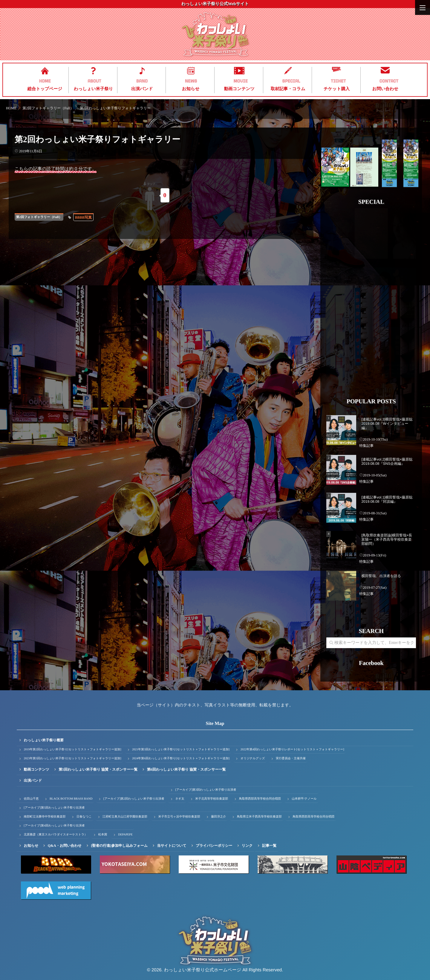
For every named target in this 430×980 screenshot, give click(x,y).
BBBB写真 (83, 217)
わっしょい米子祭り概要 (44, 740)
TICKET (338, 81)
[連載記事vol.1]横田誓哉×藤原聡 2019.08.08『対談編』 (387, 499)
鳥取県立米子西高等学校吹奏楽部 (259, 817)
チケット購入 (337, 89)
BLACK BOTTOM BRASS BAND (71, 799)
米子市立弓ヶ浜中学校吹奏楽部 (179, 817)
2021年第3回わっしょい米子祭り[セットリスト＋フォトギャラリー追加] (181, 750)
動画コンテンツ (239, 89)
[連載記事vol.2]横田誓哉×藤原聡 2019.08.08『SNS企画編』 (387, 461)
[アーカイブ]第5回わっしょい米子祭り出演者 (54, 808)
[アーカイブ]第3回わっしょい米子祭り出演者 (206, 790)
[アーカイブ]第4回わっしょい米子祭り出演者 (54, 826)
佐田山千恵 (31, 799)
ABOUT (94, 81)
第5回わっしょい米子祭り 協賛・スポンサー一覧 (98, 769)
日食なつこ (84, 817)
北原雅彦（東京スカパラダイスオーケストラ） (55, 835)
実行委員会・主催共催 (291, 759)
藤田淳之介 (218, 817)
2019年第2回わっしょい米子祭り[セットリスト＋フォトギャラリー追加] (72, 750)
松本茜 (103, 835)
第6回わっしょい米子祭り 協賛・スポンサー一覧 (186, 769)
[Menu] (423, 7)
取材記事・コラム (288, 89)
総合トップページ (45, 89)
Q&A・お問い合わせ (65, 846)
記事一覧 (269, 846)
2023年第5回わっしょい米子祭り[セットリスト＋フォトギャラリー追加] (72, 759)
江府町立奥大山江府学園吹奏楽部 (125, 817)
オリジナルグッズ (253, 759)
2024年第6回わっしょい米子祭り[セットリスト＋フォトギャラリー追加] (181, 759)
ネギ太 (180, 799)
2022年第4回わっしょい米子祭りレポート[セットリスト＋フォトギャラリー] (292, 750)
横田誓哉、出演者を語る (381, 576)
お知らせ (191, 89)
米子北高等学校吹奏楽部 (212, 799)
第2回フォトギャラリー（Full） (39, 217)
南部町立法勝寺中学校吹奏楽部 (45, 817)
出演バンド (142, 89)
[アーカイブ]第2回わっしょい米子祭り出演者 (134, 799)
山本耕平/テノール (304, 799)
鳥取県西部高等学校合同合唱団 (260, 799)
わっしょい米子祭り (93, 89)
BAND (142, 81)
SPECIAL (291, 81)
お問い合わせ (385, 89)
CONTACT (389, 81)
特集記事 (366, 446)
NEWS (191, 81)
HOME (45, 81)
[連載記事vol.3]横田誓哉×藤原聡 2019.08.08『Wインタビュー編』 (387, 424)
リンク (247, 846)
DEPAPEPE (125, 835)
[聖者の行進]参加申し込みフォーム (119, 846)
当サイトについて (172, 846)
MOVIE (241, 81)
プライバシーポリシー (214, 846)
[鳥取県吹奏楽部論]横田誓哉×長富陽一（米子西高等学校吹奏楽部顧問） (387, 540)
